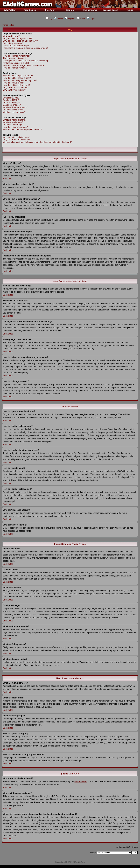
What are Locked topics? (14, 112)
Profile (81, 19)
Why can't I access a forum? (16, 88)
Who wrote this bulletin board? (17, 137)
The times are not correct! (15, 58)
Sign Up (70, 10)
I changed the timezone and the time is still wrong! (26, 61)
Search (59, 19)
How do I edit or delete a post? (17, 78)
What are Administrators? (14, 120)
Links (130, 10)
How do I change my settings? (17, 56)
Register (70, 19)
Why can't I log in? (11, 36)
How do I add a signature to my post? (20, 80)
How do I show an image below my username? (24, 65)
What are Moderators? (13, 122)
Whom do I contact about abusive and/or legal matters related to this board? (37, 142)
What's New (10, 10)
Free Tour (50, 10)
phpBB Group (81, 781)
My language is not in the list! (16, 63)
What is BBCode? (11, 98)
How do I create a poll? (13, 83)
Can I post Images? (12, 105)
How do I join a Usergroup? (15, 127)
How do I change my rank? (15, 68)
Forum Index (8, 25)
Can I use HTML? (11, 100)
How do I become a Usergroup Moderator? (22, 130)
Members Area (90, 10)
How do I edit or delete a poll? (16, 85)
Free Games (30, 10)
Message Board (110, 10)
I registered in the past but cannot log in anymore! (25, 48)
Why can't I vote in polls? (14, 90)
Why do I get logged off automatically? (20, 41)
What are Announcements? (15, 107)
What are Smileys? (12, 103)
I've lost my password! (13, 43)
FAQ (49, 19)
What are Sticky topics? (14, 110)
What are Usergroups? (13, 125)
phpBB (65, 862)
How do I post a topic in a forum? (18, 76)
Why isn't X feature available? (16, 140)
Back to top (8, 179)
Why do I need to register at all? (17, 39)
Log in (91, 19)
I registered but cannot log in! (16, 46)
